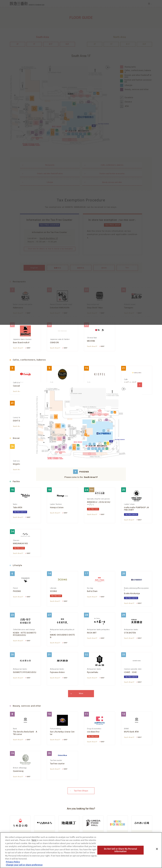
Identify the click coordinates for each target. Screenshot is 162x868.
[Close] (157, 849)
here (34, 840)
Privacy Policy (13, 862)
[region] (81, 850)
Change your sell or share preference (24, 865)
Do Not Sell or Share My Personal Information (120, 850)
